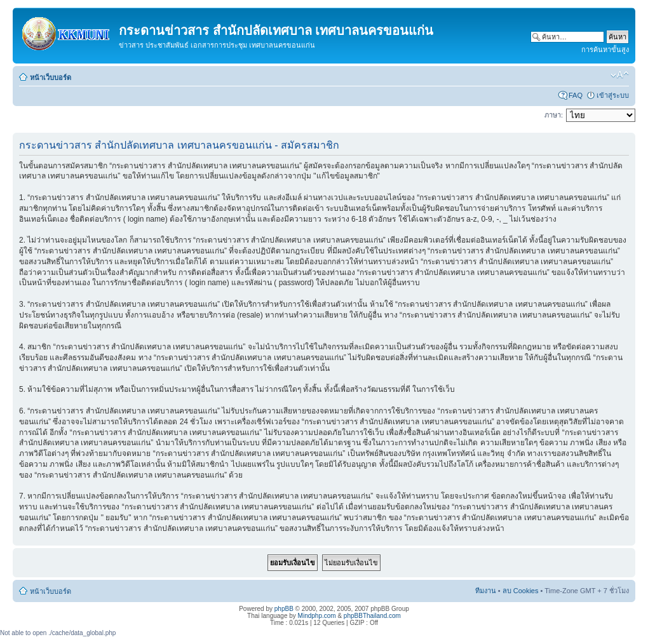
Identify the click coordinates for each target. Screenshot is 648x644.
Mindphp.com (317, 616)
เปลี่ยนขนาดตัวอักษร (620, 75)
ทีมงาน (486, 591)
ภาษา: (554, 115)
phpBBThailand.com (372, 616)
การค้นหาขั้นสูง (605, 50)
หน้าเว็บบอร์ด (51, 77)
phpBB (284, 609)
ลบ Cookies (521, 591)
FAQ (576, 95)
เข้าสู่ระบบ (613, 95)
